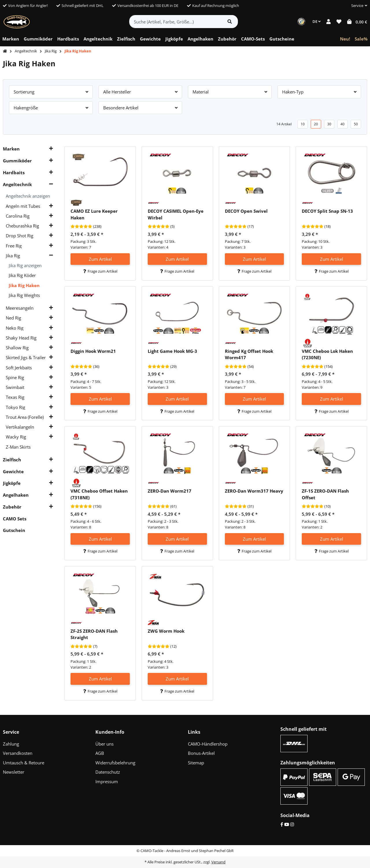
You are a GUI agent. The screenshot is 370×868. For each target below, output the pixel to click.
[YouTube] (287, 824)
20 (316, 124)
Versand (218, 862)
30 (329, 124)
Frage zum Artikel (100, 271)
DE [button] (317, 21)
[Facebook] (282, 824)
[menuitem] (11, 39)
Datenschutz (108, 772)
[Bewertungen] (81, 227)
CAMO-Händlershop (208, 744)
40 (343, 124)
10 (303, 124)
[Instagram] (292, 824)
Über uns (104, 744)
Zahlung (11, 744)
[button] (357, 6)
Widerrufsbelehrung (115, 763)
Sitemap (196, 763)
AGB (100, 753)
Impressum (107, 781)
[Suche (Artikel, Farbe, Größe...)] (176, 22)
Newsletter (14, 772)
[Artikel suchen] (230, 22)
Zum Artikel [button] (100, 259)
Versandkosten (18, 753)
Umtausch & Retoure (24, 763)
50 (356, 124)
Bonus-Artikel (201, 753)
